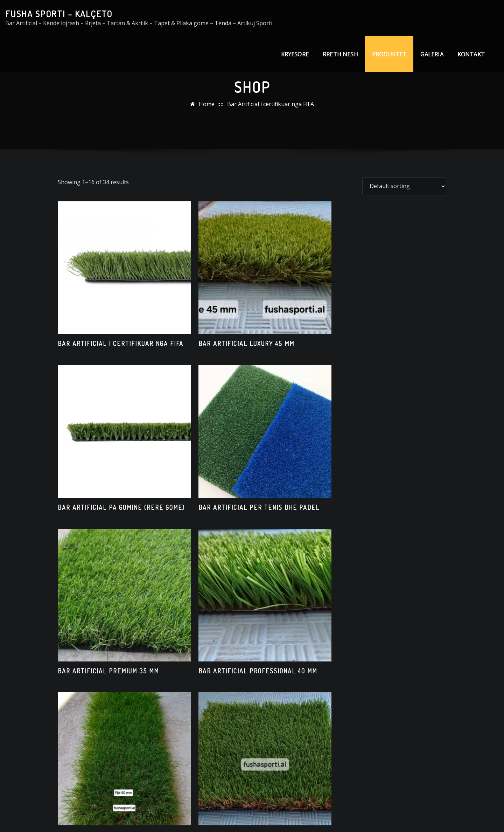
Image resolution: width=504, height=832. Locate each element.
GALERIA (432, 54)
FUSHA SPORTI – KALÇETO (59, 14)
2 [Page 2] (243, 726)
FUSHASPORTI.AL (248, 817)
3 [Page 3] (261, 726)
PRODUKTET (389, 54)
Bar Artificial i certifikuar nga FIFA (271, 104)
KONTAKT (471, 54)
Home (207, 104)
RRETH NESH (340, 54)
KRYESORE (295, 54)
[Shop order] (404, 186)
